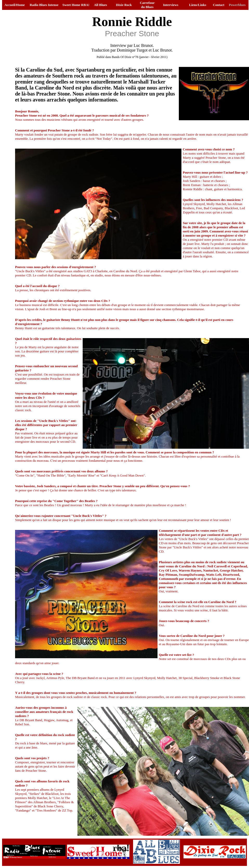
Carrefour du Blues (147, 5)
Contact (219, 5)
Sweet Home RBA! (76, 5)
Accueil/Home (15, 5)
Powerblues (237, 5)
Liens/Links (198, 5)
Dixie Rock (124, 5)
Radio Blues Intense (44, 5)
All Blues (100, 5)
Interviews (171, 5)
